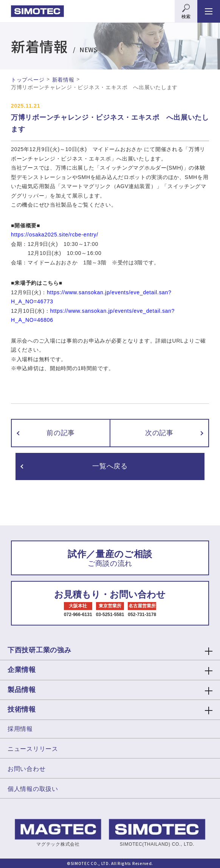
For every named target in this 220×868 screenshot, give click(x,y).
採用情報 (20, 729)
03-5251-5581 (110, 615)
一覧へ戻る (110, 466)
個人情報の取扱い (33, 789)
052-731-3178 (142, 615)
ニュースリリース (33, 749)
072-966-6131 (78, 615)
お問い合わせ (26, 769)
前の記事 (61, 433)
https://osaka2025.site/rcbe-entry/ (55, 235)
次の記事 (159, 433)
